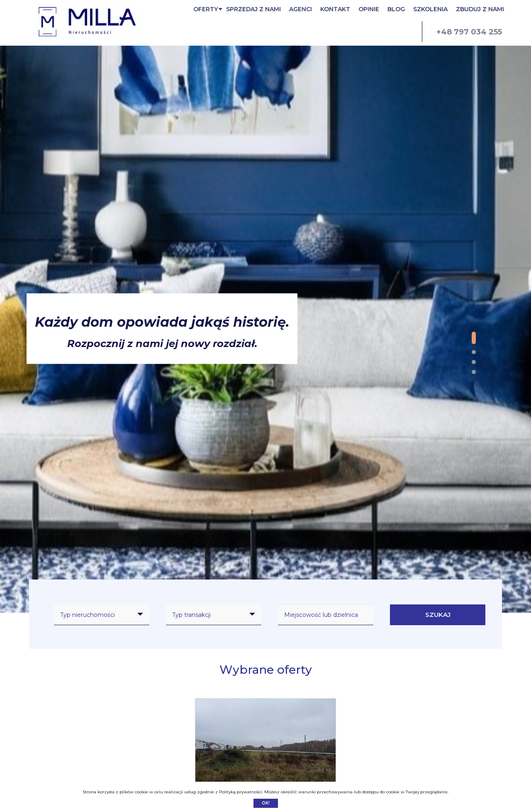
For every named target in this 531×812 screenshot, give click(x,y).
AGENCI (301, 9)
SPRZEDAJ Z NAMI (253, 9)
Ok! (266, 803)
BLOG (396, 9)
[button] (474, 338)
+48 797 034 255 (469, 32)
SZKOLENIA (430, 9)
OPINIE (369, 9)
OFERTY (206, 9)
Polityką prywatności (241, 792)
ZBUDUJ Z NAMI (480, 9)
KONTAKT (335, 9)
